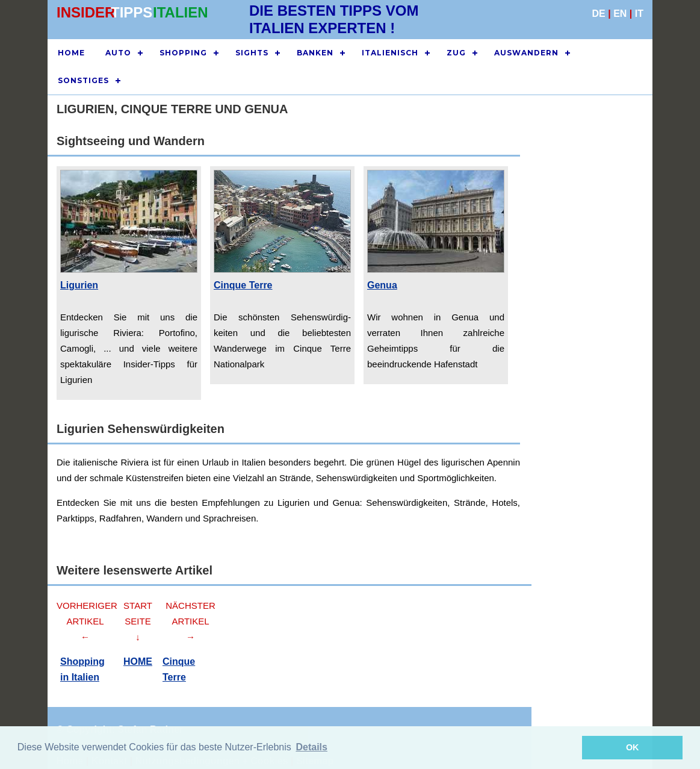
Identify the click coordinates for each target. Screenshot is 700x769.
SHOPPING (183, 53)
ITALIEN (181, 12)
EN (620, 14)
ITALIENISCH (390, 53)
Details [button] (311, 747)
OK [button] (633, 747)
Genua (382, 285)
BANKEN (315, 53)
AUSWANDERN (526, 53)
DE (599, 14)
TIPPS (132, 12)
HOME (71, 53)
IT (639, 14)
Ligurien (79, 285)
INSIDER (86, 12)
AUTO (118, 53)
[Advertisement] (586, 342)
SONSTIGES (83, 80)
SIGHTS (252, 53)
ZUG (456, 53)
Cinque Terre (243, 285)
